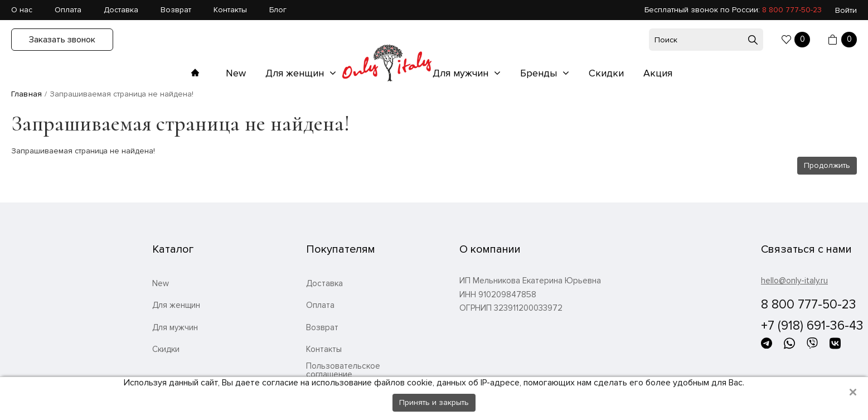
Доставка (121, 10)
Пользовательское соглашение (343, 370)
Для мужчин (462, 73)
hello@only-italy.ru (794, 281)
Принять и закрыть (434, 402)
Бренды (540, 73)
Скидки (606, 73)
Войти (846, 10)
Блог (278, 10)
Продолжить (827, 165)
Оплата (68, 10)
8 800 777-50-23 (792, 10)
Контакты (230, 10)
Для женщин (296, 73)
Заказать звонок (62, 40)
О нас (22, 10)
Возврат (176, 10)
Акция (658, 73)
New (236, 73)
